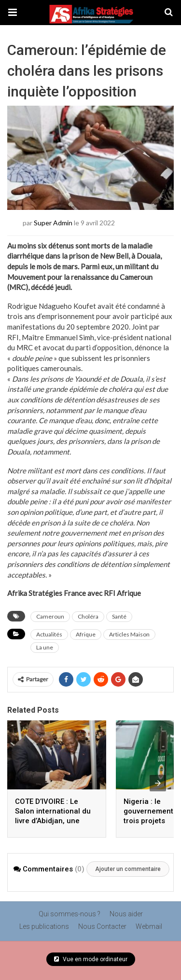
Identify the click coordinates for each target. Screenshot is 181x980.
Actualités (49, 634)
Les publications (44, 926)
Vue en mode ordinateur (91, 959)
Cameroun (50, 616)
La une (45, 647)
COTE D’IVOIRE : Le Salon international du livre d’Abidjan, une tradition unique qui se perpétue (54, 821)
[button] (13, 13)
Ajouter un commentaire (128, 869)
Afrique (86, 634)
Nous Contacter (102, 926)
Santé (119, 616)
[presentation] (158, 783)
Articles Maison (129, 634)
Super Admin (53, 222)
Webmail (149, 926)
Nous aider (126, 914)
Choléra (88, 616)
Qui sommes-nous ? (70, 914)
